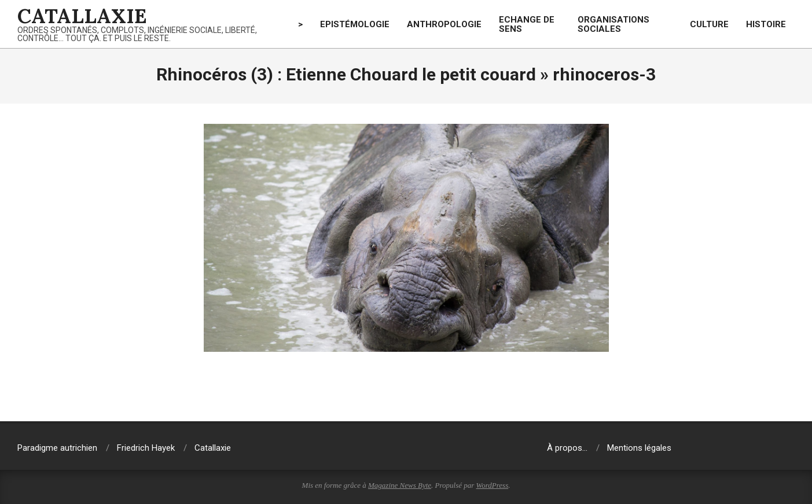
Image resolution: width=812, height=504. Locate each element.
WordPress (493, 485)
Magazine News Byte (400, 485)
